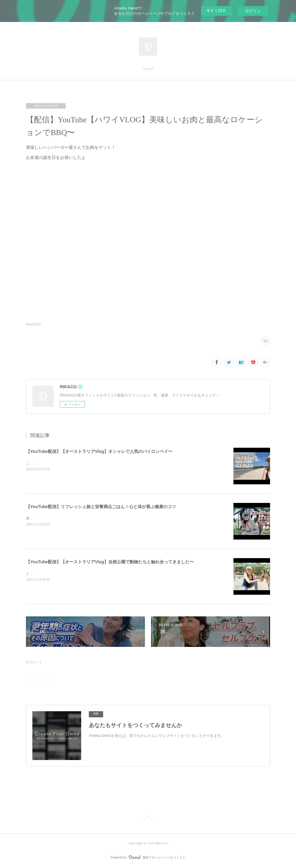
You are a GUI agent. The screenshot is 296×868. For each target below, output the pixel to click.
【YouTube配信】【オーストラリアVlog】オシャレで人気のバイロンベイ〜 (99, 451)
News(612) (33, 324)
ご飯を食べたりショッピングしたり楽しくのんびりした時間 (75, 463)
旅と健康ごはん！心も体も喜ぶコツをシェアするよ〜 (70, 518)
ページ (148, 69)
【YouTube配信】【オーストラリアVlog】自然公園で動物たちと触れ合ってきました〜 (110, 562)
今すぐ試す (216, 11)
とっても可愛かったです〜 (48, 573)
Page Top (148, 819)
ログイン (253, 11)
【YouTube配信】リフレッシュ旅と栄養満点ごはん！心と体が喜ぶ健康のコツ (101, 507)
